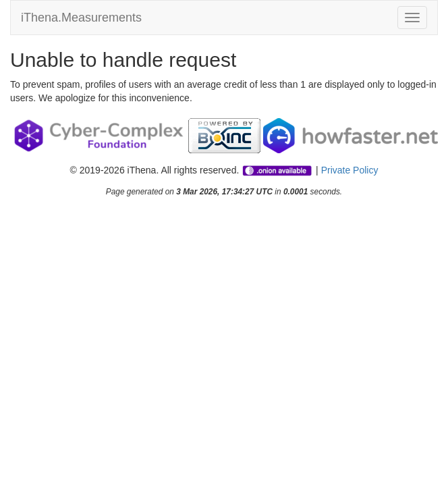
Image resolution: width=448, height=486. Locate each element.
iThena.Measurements (81, 18)
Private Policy (350, 170)
